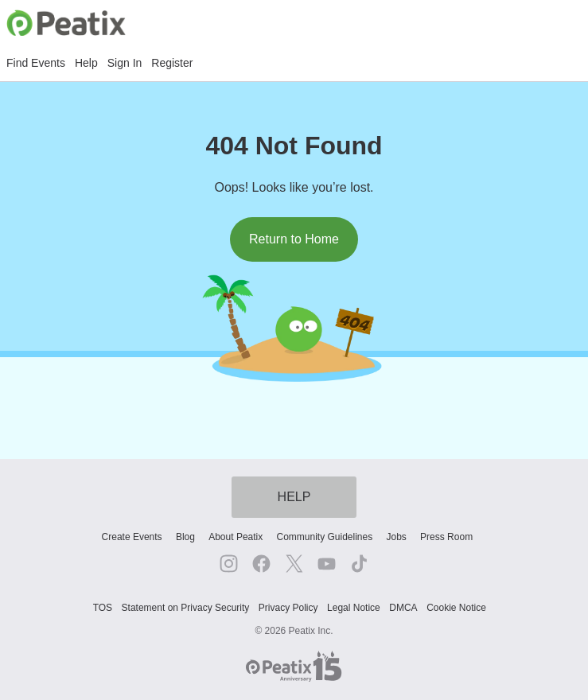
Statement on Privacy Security (186, 608)
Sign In (125, 63)
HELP (294, 497)
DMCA (403, 608)
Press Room (446, 537)
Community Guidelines (325, 537)
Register (172, 63)
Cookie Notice (456, 608)
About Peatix (236, 537)
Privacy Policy (288, 608)
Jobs (396, 537)
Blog (185, 537)
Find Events (36, 63)
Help (86, 63)
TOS (103, 608)
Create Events (132, 537)
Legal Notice (354, 608)
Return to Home (294, 239)
